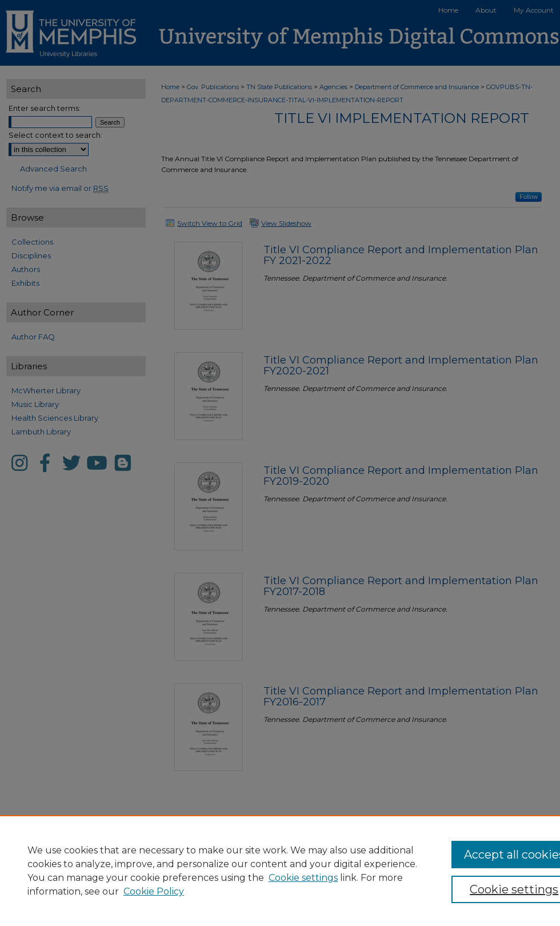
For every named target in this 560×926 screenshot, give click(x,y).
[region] (280, 871)
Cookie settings (303, 878)
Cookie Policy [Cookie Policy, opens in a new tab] (154, 891)
